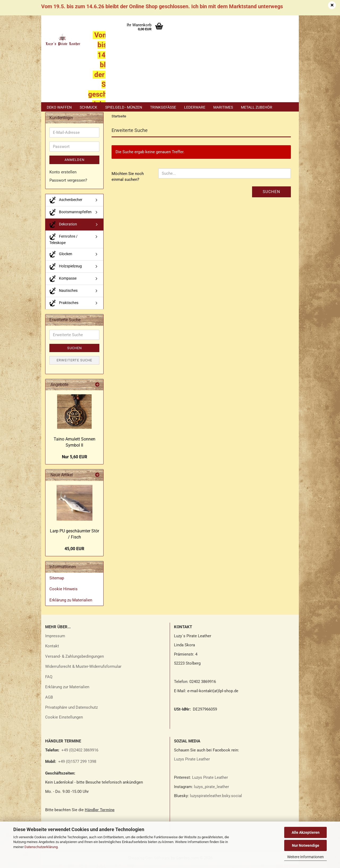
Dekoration (63, 228)
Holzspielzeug (66, 270)
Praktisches (64, 307)
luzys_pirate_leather (211, 790)
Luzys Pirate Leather (192, 763)
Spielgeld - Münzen (124, 107)
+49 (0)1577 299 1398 (77, 765)
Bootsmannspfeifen (71, 216)
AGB (49, 701)
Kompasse (63, 282)
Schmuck (88, 107)
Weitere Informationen (305, 857)
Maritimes (223, 107)
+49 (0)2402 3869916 (80, 754)
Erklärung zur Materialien (67, 690)
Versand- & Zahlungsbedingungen (75, 660)
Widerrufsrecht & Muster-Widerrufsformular (83, 670)
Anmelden (75, 163)
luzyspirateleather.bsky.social (216, 799)
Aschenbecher (66, 204)
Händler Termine (100, 813)
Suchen (271, 195)
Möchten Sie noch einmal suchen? (128, 180)
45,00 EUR (74, 552)
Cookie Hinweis (63, 593)
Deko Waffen (59, 107)
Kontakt (52, 649)
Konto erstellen (63, 176)
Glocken (61, 258)
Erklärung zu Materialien (71, 604)
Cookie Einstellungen (64, 721)
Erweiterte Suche (74, 364)
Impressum (55, 639)
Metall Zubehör (257, 107)
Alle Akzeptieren (306, 832)
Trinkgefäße (163, 107)
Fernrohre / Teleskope (63, 243)
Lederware (195, 107)
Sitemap (57, 581)
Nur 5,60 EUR (75, 461)
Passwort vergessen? (68, 184)
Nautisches (63, 294)
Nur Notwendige (306, 845)
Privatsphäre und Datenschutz (71, 711)
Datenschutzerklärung (41, 847)
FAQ (49, 680)
